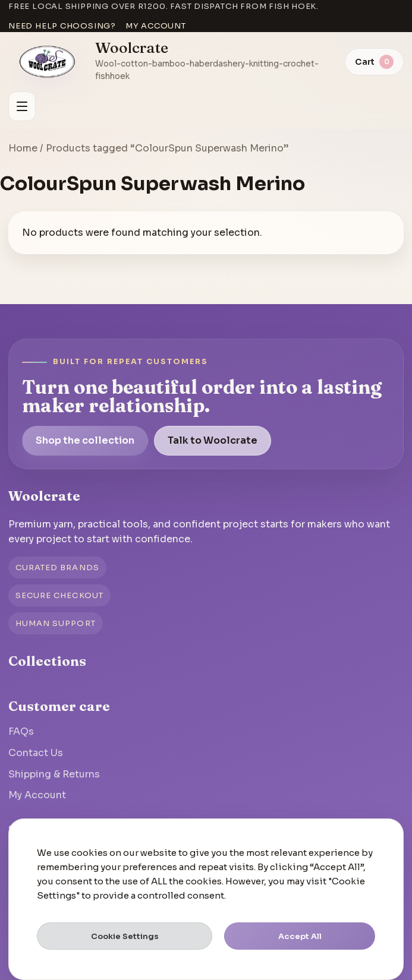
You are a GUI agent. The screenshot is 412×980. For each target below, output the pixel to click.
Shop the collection (85, 440)
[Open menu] (22, 106)
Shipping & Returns (54, 774)
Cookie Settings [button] (125, 936)
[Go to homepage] (48, 62)
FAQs (21, 731)
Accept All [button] (300, 936)
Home (23, 148)
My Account (37, 795)
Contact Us (36, 753)
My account (156, 26)
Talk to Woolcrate (213, 440)
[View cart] (374, 62)
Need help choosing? (62, 26)
